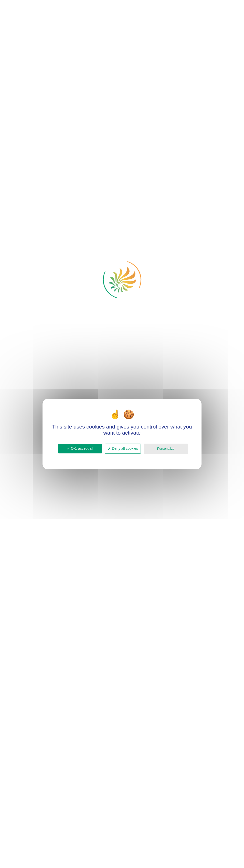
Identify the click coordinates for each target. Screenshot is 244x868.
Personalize (166, 449)
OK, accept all (80, 448)
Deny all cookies (123, 448)
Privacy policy (122, 457)
